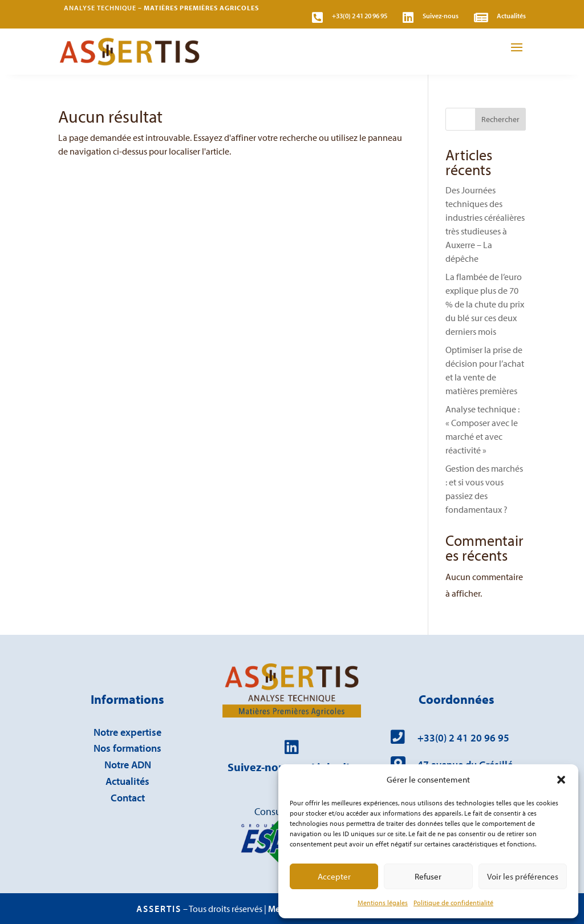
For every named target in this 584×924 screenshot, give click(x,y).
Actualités (127, 781)
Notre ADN (128, 765)
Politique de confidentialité (453, 903)
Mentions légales (383, 903)
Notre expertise (127, 732)
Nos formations (127, 748)
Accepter (334, 876)
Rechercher (500, 119)
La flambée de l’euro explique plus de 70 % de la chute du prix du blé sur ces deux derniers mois (485, 304)
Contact (128, 798)
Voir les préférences (523, 876)
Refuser (428, 876)
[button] (561, 780)
